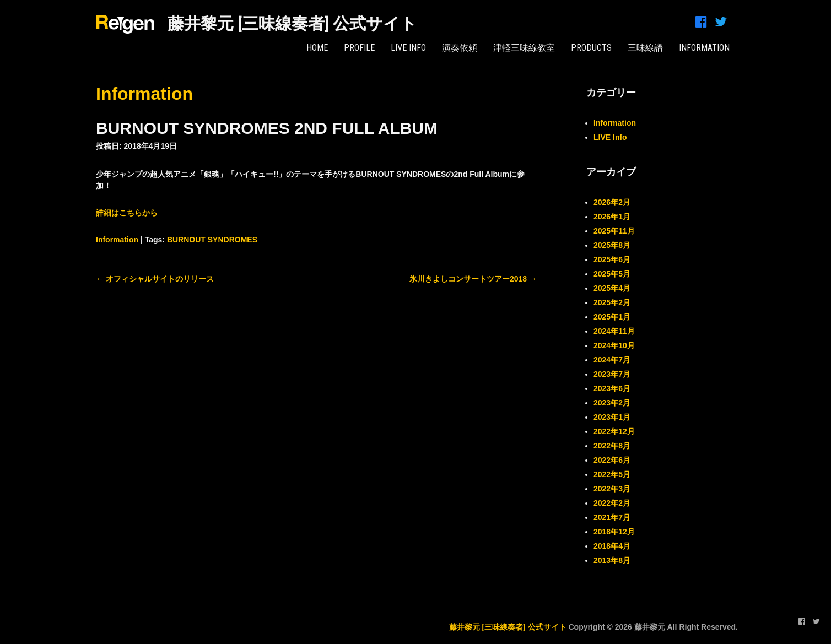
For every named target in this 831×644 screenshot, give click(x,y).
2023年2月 (612, 403)
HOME (317, 48)
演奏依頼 (460, 48)
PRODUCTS (591, 48)
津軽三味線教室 (524, 48)
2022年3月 (612, 489)
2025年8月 (612, 245)
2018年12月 (614, 532)
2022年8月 (612, 446)
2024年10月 (614, 345)
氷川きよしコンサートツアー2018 (473, 279)
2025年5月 (612, 274)
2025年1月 (612, 317)
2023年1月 (612, 417)
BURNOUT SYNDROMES (212, 240)
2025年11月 (614, 231)
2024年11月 (614, 331)
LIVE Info (408, 48)
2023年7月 (612, 374)
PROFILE (359, 48)
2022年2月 (612, 503)
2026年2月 (612, 202)
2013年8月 (612, 560)
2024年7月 (612, 360)
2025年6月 (612, 259)
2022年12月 (614, 431)
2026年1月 (612, 217)
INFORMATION (704, 48)
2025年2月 (612, 302)
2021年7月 (612, 517)
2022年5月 (612, 474)
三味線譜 (645, 48)
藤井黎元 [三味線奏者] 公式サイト (292, 23)
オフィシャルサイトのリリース (155, 279)
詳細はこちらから (127, 213)
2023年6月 (612, 388)
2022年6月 (612, 460)
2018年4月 (612, 546)
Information (144, 94)
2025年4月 (612, 288)
